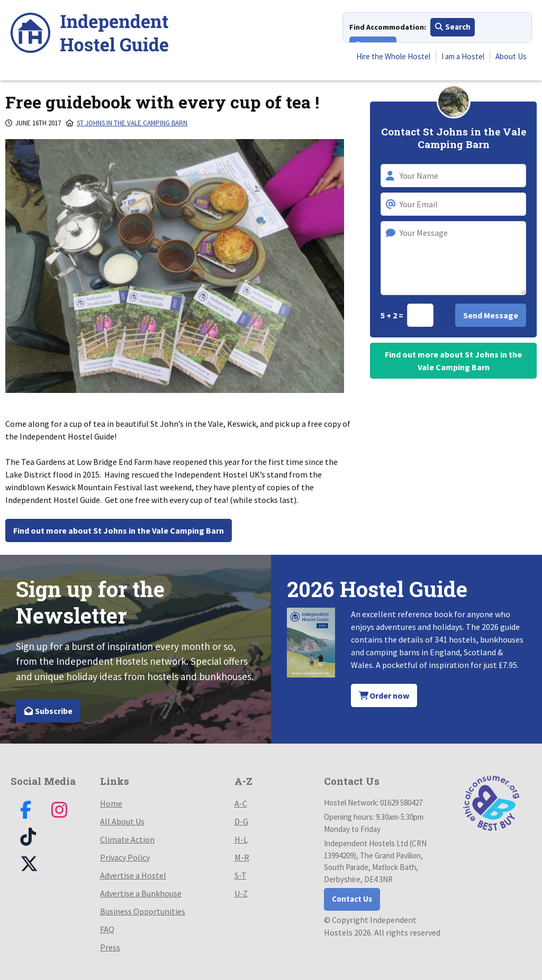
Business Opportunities (143, 911)
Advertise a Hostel (133, 875)
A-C (241, 803)
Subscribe (48, 711)
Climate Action (127, 839)
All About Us (122, 821)
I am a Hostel (458, 58)
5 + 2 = (393, 315)
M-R (242, 857)
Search (453, 29)
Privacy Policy (125, 857)
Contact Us (352, 899)
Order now (384, 695)
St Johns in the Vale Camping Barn (132, 123)
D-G (241, 821)
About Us (510, 58)
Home (111, 803)
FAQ (107, 929)
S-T (241, 875)
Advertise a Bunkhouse (141, 893)
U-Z (241, 893)
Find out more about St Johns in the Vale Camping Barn (119, 530)
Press (110, 947)
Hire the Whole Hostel (382, 58)
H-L (241, 839)
